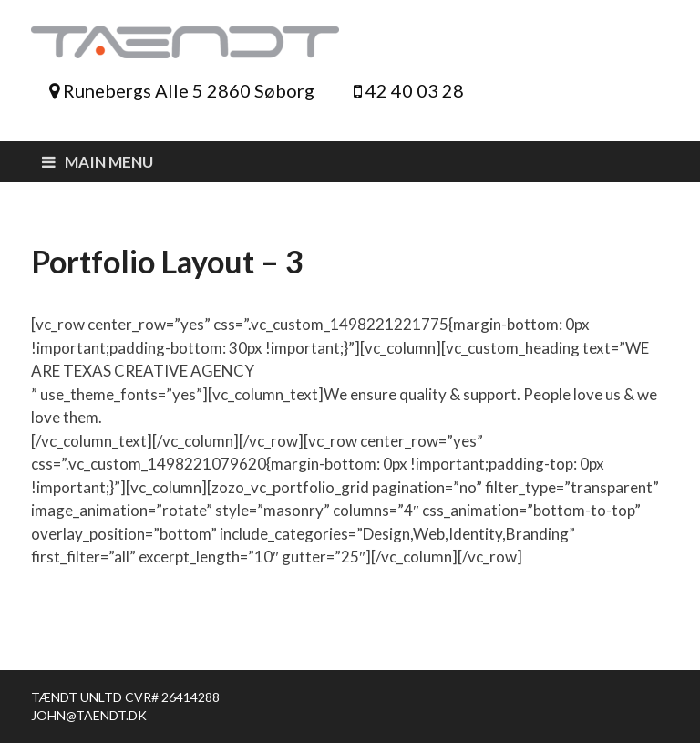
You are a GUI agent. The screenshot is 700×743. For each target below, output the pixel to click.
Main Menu (109, 162)
